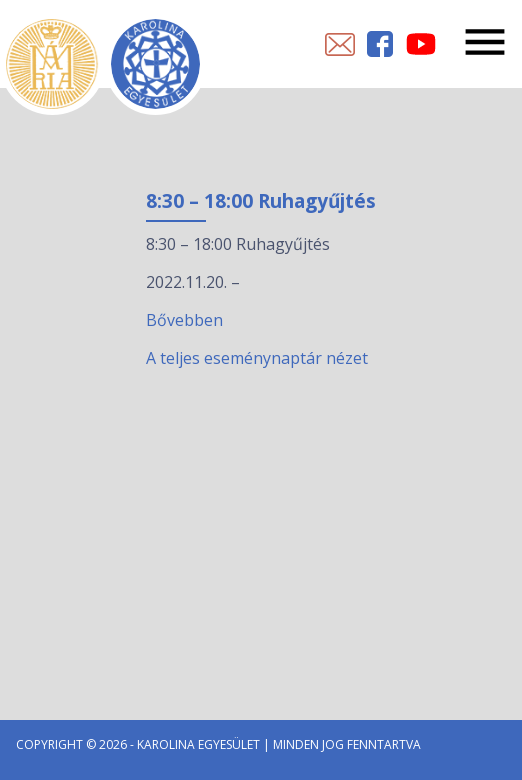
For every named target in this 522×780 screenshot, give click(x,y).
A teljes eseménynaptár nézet (257, 358)
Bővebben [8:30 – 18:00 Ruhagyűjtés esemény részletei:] (184, 320)
